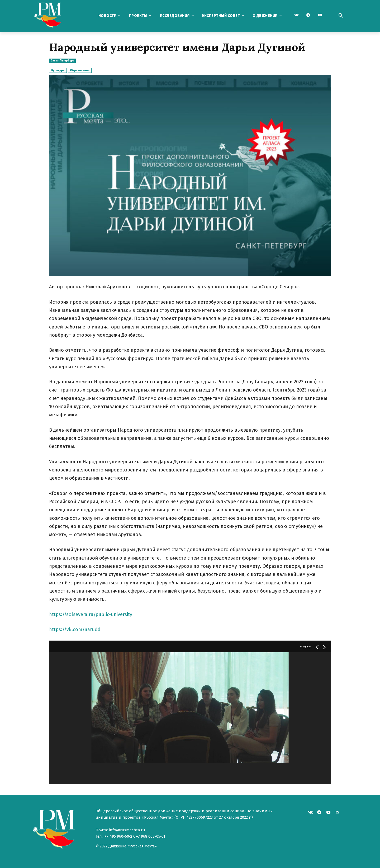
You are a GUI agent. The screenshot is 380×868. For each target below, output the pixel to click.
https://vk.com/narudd (75, 629)
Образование (80, 70)
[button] (341, 16)
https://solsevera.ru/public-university (91, 614)
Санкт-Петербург (62, 61)
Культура (58, 70)
